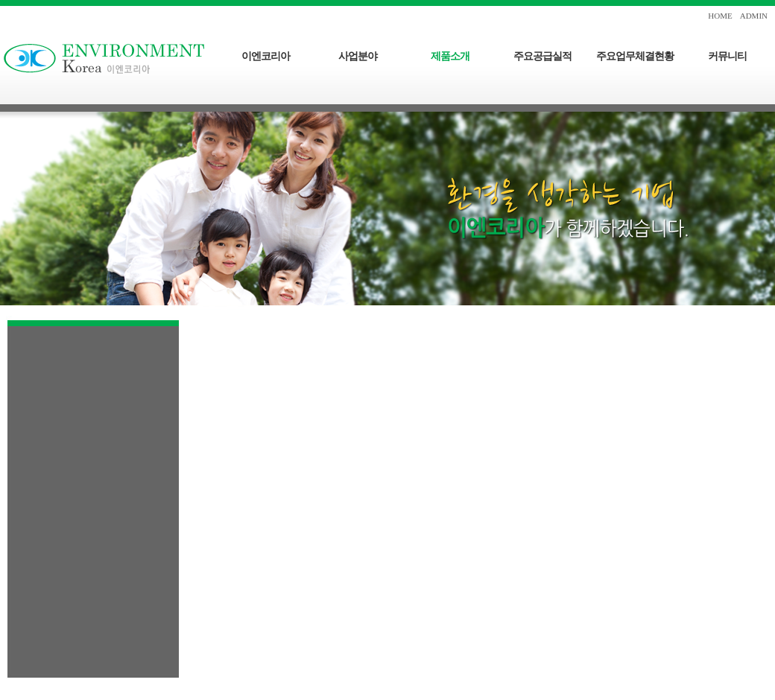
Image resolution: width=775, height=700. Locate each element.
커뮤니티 (727, 56)
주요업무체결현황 (635, 56)
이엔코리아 (266, 56)
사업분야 (358, 56)
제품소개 (450, 56)
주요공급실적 (542, 56)
